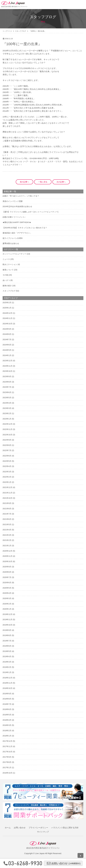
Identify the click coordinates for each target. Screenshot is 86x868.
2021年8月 (7, 509)
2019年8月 (7, 635)
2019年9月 (7, 630)
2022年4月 (7, 466)
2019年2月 (7, 667)
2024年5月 (7, 350)
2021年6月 (7, 519)
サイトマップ (43, 832)
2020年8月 (7, 572)
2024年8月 (7, 334)
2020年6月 (7, 583)
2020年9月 (7, 567)
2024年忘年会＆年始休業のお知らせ (17, 206)
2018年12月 (7, 678)
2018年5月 (7, 715)
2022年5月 (7, 461)
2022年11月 (7, 429)
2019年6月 (7, 646)
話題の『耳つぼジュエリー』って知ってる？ (21, 196)
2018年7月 (7, 704)
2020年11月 (7, 556)
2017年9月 (7, 757)
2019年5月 (7, 651)
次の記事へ (61, 182)
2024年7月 (7, 339)
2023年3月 (7, 408)
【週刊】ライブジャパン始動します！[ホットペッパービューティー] (30, 212)
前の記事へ (24, 182)
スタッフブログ (21, 31)
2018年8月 (7, 699)
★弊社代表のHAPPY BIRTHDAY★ (17, 222)
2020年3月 (7, 598)
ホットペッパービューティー (14, 254)
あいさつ (6, 280)
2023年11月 (7, 366)
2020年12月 (7, 551)
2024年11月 (7, 318)
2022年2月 (7, 477)
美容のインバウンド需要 (13, 201)
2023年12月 (7, 361)
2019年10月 (7, 625)
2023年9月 (7, 376)
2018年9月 (7, 694)
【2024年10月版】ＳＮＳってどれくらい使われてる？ (25, 228)
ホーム (8, 828)
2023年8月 (7, 382)
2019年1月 (7, 672)
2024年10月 (7, 324)
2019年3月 (7, 662)
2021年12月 (7, 487)
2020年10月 (7, 561)
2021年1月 (7, 546)
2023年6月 (7, 392)
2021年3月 (7, 535)
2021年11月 (7, 493)
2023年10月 (7, 371)
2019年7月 (7, 641)
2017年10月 (7, 752)
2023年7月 (7, 387)
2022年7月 (7, 450)
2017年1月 (7, 768)
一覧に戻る (43, 182)
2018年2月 (7, 731)
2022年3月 (7, 472)
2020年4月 (7, 593)
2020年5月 (7, 588)
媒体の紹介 (7, 286)
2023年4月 (7, 403)
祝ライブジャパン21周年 (13, 238)
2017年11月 (7, 746)
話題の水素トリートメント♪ (14, 217)
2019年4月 (7, 656)
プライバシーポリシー (38, 828)
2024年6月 (7, 345)
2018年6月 (7, 709)
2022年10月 (7, 435)
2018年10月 (7, 688)
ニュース (6, 259)
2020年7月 (7, 577)
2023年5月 (7, 398)
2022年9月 (7, 440)
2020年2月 (7, 604)
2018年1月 (7, 736)
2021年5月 (7, 524)
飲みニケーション (10, 264)
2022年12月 (7, 424)
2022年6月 (7, 456)
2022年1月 (7, 482)
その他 (5, 275)
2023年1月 (7, 419)
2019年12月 (7, 614)
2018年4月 (7, 720)
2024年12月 (7, 313)
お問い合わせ (20, 828)
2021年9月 (7, 503)
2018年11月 (7, 683)
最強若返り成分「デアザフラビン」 (17, 233)
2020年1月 (7, 609)
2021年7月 (7, 514)
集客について (8, 270)
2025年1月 (7, 308)
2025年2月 (7, 303)
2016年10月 (7, 773)
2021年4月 (7, 530)
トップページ (7, 31)
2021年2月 (7, 540)
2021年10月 (7, 498)
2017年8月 (7, 762)
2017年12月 (7, 741)
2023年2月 (7, 413)
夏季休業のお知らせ (11, 243)
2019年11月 (7, 619)
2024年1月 (7, 355)
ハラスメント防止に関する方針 (65, 828)
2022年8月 (7, 445)
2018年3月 (7, 725)
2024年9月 (7, 329)
